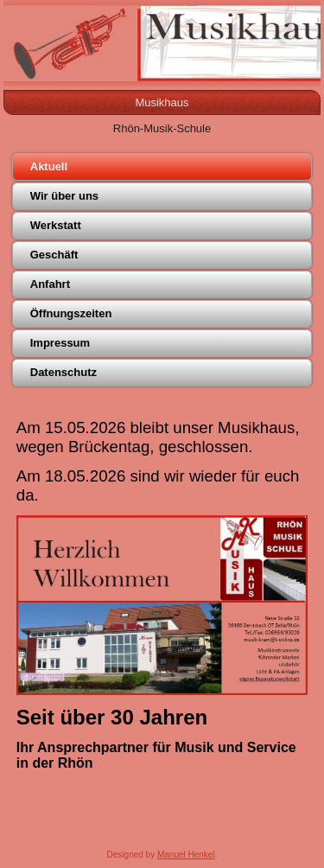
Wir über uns (64, 196)
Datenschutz (64, 372)
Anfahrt (50, 284)
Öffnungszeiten (71, 313)
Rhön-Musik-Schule (162, 128)
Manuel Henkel (186, 855)
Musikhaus (162, 102)
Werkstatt (56, 225)
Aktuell (49, 166)
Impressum (60, 343)
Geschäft (54, 255)
